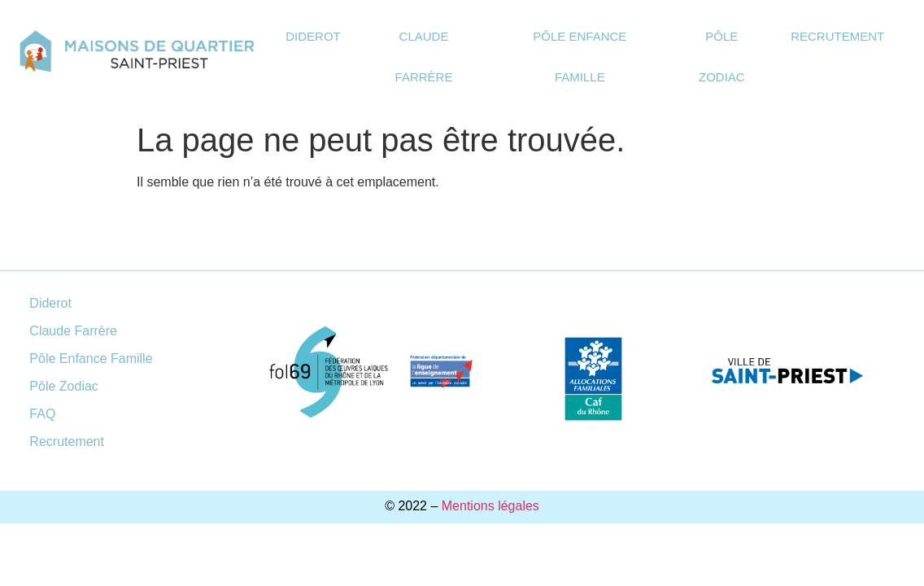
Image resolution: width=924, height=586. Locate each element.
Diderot (313, 36)
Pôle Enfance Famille (580, 57)
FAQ (42, 414)
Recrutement (837, 36)
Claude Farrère (424, 57)
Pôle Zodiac (722, 57)
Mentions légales (490, 506)
